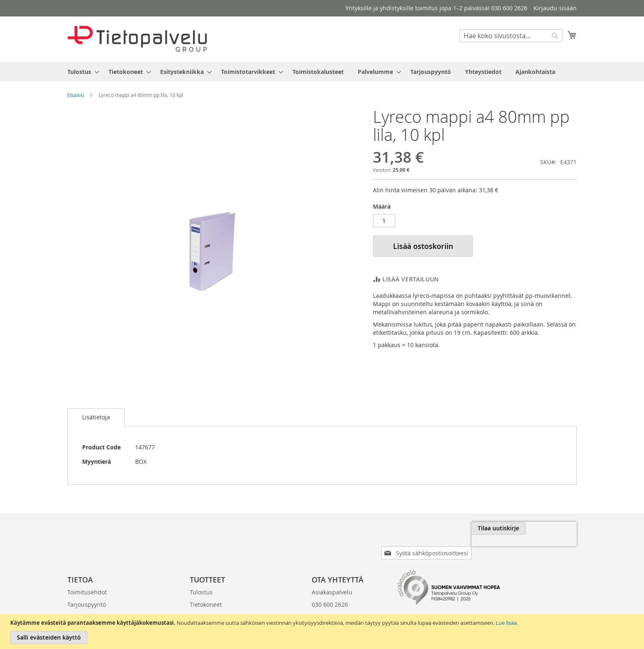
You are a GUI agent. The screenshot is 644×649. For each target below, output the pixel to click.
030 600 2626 (330, 591)
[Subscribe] (549, 528)
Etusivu (76, 95)
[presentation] (485, 547)
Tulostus (201, 579)
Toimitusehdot (87, 579)
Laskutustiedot (87, 604)
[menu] (322, 72)
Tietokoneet (206, 591)
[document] (323, 632)
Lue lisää (506, 623)
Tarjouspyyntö (87, 591)
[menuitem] (81, 72)
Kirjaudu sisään (555, 8)
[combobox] (511, 36)
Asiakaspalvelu (332, 579)
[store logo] (137, 39)
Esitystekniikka (210, 604)
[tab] (96, 417)
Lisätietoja (96, 417)
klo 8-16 (322, 604)
